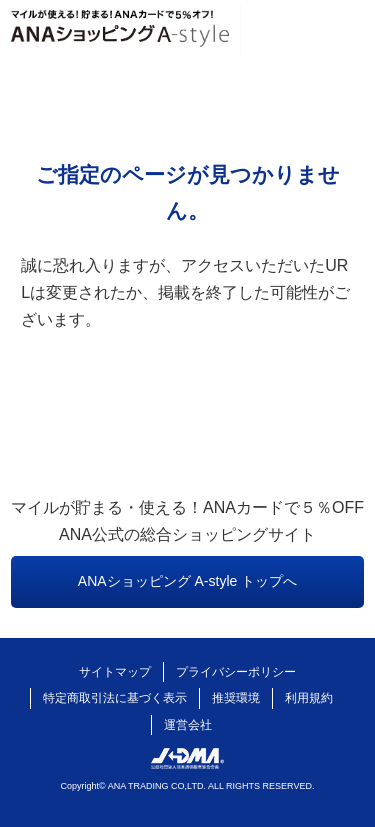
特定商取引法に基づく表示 (115, 698)
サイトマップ (115, 672)
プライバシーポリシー (236, 672)
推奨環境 (236, 698)
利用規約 (309, 698)
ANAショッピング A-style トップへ (187, 581)
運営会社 (188, 725)
